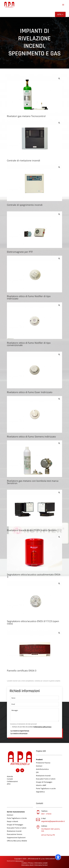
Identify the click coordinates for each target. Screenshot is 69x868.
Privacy (31, 863)
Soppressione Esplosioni (16, 837)
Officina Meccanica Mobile (17, 841)
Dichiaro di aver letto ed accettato (31, 727)
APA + (60, 14)
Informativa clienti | (28, 865)
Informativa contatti (41, 863)
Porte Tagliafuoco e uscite (46, 788)
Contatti (10, 779)
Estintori (39, 766)
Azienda (10, 776)
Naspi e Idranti (12, 821)
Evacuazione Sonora (15, 834)
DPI (37, 772)
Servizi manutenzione (16, 812)
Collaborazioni (12, 781)
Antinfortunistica (42, 769)
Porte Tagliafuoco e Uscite (17, 818)
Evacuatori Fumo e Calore (46, 779)
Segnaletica (40, 792)
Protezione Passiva (43, 763)
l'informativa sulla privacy (42, 727)
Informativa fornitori (41, 865)
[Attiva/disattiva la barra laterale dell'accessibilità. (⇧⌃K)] (58, 857)
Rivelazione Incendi (43, 776)
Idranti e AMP (41, 785)
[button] (59, 79)
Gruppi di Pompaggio (44, 782)
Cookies (24, 863)
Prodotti (39, 759)
